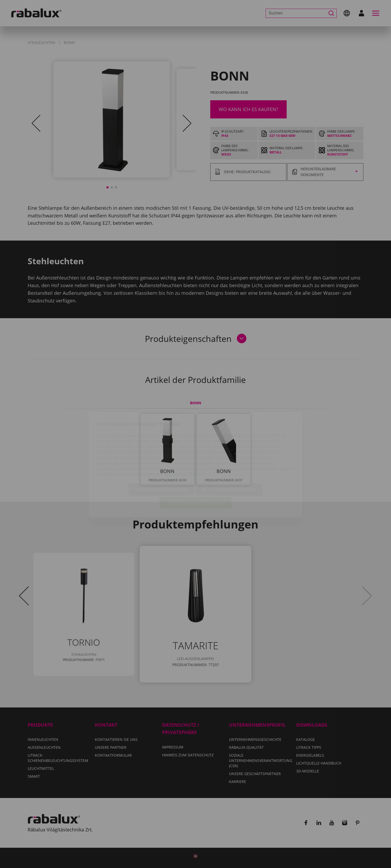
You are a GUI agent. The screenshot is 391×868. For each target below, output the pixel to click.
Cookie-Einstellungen (161, 459)
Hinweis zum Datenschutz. (188, 444)
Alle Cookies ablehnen (229, 459)
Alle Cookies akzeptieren (195, 472)
